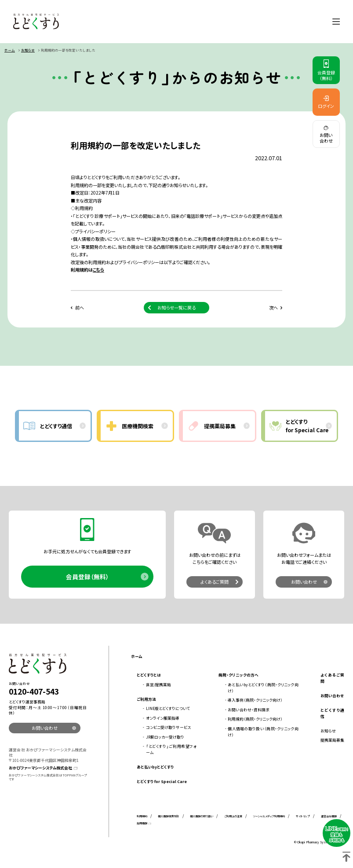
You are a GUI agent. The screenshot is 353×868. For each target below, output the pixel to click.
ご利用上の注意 (233, 817)
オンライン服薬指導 (163, 719)
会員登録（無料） (87, 578)
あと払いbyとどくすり (155, 768)
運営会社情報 (329, 817)
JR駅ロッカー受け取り (165, 738)
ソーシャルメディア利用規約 (269, 817)
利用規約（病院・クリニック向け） (255, 720)
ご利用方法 (146, 700)
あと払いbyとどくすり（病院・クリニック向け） (263, 689)
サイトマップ (303, 817)
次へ (273, 308)
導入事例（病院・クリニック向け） (255, 701)
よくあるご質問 (215, 583)
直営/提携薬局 (158, 686)
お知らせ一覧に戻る (176, 308)
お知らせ (28, 51)
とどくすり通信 (332, 714)
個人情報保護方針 (168, 817)
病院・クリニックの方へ (238, 676)
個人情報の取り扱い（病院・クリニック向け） (263, 733)
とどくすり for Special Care (162, 782)
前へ (80, 308)
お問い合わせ (304, 583)
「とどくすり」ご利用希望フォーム (171, 750)
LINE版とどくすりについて (168, 709)
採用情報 (142, 824)
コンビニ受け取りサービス (168, 728)
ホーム (10, 51)
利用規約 (142, 817)
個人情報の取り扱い (202, 817)
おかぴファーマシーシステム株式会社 (40, 769)
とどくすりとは (149, 676)
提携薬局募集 (332, 741)
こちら (98, 270)
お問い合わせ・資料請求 (249, 711)
